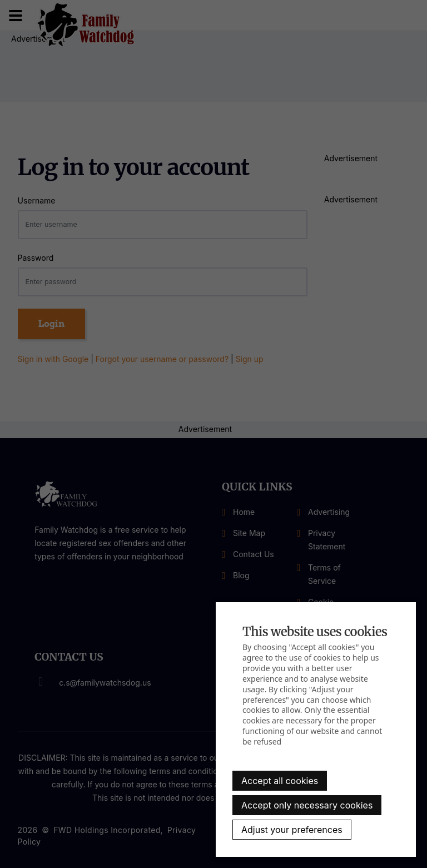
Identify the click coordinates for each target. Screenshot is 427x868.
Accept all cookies (280, 781)
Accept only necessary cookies (307, 805)
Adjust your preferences (292, 830)
